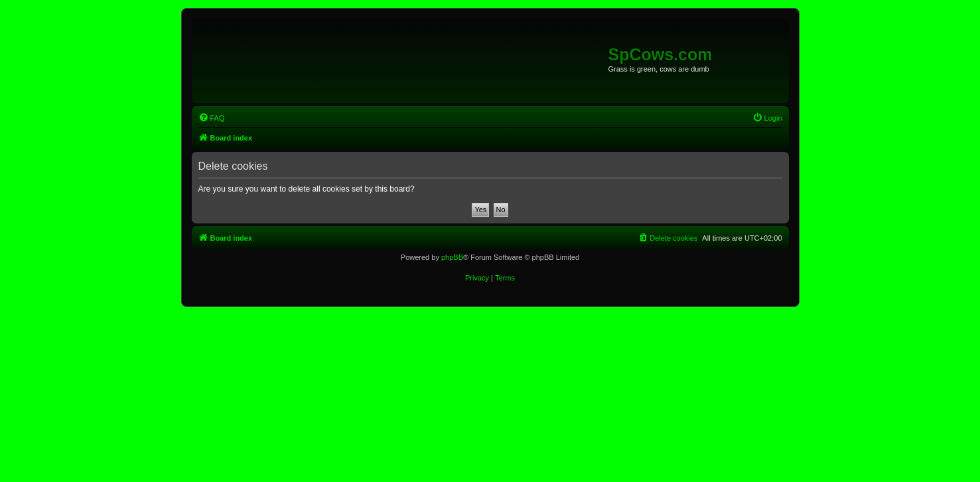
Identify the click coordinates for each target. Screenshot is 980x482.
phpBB (452, 257)
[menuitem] (212, 118)
